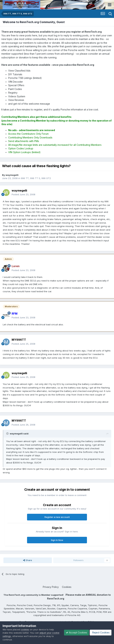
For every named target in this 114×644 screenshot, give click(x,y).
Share (28, 560)
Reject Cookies (101, 632)
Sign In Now (57, 540)
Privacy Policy (51, 587)
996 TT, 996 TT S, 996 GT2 (36, 178)
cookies (25, 629)
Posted (23, 194)
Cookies (67, 587)
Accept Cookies (77, 632)
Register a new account (57, 517)
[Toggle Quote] (8, 434)
